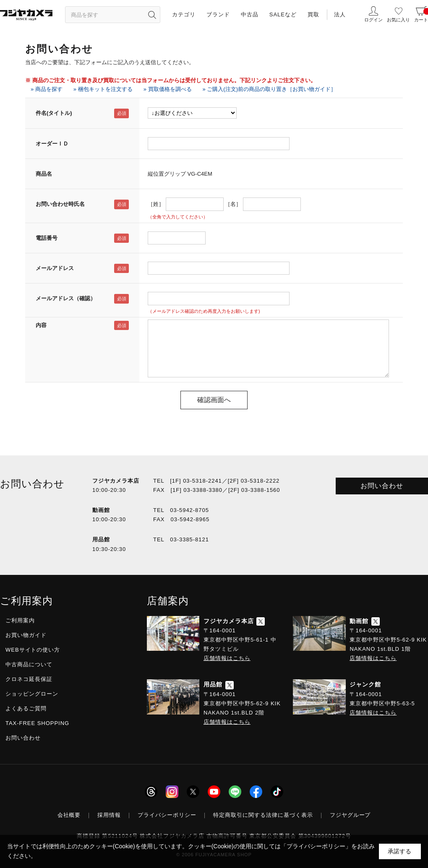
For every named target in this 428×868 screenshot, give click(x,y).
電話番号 (47, 238)
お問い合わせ (382, 486)
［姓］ (156, 204)
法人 (340, 14)
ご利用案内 (20, 620)
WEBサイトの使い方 (33, 650)
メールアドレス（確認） (66, 298)
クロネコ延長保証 (29, 679)
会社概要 (69, 815)
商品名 (44, 174)
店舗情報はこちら (227, 658)
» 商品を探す (47, 89)
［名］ (233, 204)
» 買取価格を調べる (168, 89)
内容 (41, 325)
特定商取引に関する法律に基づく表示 (263, 815)
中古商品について (29, 664)
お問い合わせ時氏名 (60, 204)
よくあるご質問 (26, 708)
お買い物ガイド (26, 635)
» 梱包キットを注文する (103, 89)
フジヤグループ (350, 815)
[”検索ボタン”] (152, 15)
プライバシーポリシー (167, 815)
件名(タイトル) (54, 113)
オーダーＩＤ (52, 144)
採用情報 (109, 815)
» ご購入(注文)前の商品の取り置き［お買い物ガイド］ (270, 89)
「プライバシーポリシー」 (316, 846)
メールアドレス (55, 268)
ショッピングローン (32, 694)
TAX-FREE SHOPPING (37, 723)
